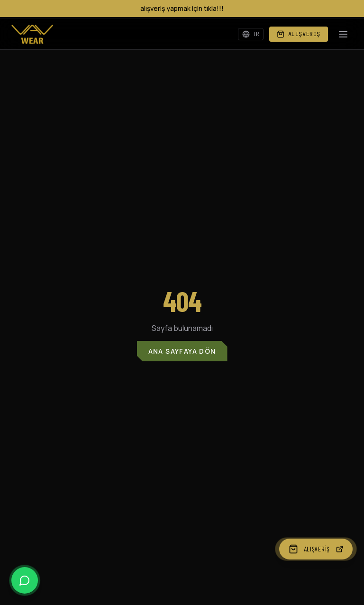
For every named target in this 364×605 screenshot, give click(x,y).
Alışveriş (299, 34)
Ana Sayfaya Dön (182, 351)
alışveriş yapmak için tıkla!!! (182, 8)
